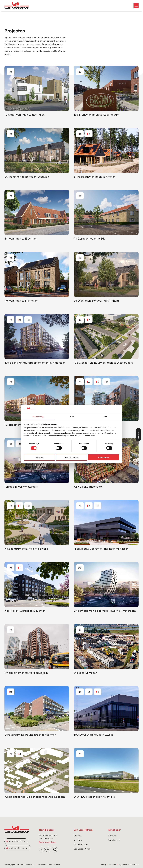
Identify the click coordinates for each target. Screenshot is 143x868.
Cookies (113, 865)
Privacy (103, 865)
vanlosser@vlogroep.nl (19, 848)
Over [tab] (105, 416)
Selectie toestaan (71, 457)
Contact (78, 835)
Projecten (113, 835)
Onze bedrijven (81, 844)
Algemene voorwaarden (129, 865)
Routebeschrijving (47, 842)
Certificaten (114, 840)
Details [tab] (71, 416)
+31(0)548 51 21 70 (18, 841)
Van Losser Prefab (82, 849)
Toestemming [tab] (38, 417)
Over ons (78, 840)
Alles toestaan (104, 457)
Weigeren (39, 457)
